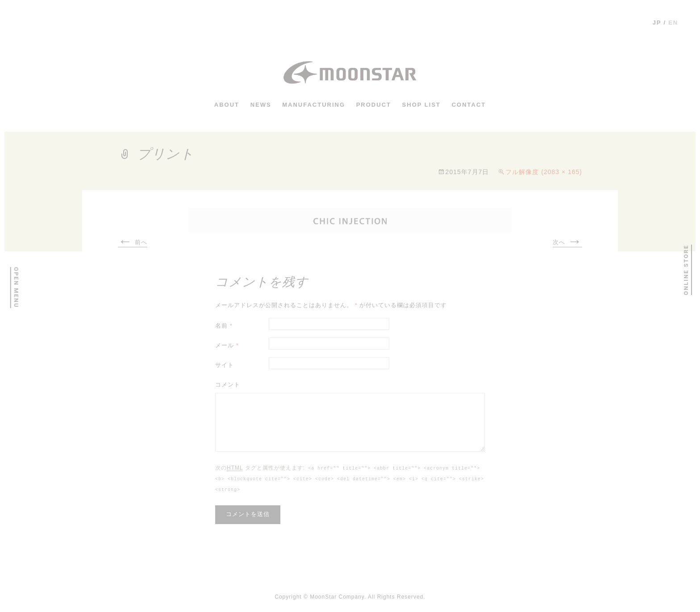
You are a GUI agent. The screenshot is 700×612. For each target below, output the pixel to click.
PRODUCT (374, 104)
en (673, 23)
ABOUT (227, 104)
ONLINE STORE (685, 270)
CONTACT (469, 104)
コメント (228, 385)
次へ (567, 243)
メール (227, 345)
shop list (421, 104)
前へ (133, 243)
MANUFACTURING (314, 104)
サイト (225, 365)
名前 (224, 326)
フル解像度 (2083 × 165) (544, 172)
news (261, 104)
